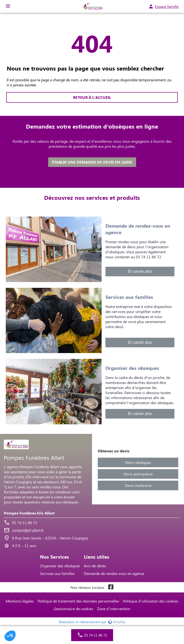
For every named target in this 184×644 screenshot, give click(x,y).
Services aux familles (57, 573)
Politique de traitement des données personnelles (78, 601)
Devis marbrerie (138, 485)
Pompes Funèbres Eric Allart (29, 513)
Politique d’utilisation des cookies (150, 601)
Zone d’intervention (114, 609)
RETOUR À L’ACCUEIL (92, 97)
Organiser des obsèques (60, 566)
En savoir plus (140, 271)
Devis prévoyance (138, 474)
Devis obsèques (138, 462)
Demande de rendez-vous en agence (114, 573)
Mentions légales (20, 601)
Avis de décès (95, 566)
